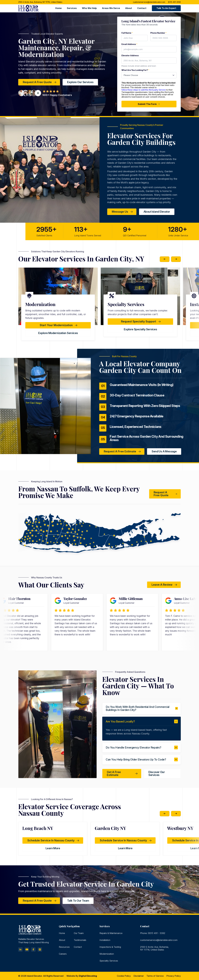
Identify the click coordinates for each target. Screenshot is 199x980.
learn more (53, 848)
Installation (105, 940)
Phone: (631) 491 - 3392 (153, 933)
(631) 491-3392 (174, 2)
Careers (63, 954)
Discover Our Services (157, 774)
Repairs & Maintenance (111, 933)
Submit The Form (149, 104)
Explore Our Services (80, 82)
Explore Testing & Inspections (58, 333)
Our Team (79, 933)
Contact (142, 8)
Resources (64, 947)
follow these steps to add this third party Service (144, 90)
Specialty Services (109, 961)
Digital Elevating (88, 976)
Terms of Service (155, 976)
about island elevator (157, 212)
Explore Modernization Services (140, 333)
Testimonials (80, 940)
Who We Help (89, 8)
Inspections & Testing (110, 947)
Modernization (107, 954)
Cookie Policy (124, 976)
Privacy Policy (174, 976)
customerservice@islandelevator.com (149, 2)
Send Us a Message (164, 451)
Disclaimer (139, 976)
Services (72, 8)
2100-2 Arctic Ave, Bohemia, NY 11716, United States (40, 2)
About (129, 8)
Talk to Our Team (78, 901)
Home (58, 8)
